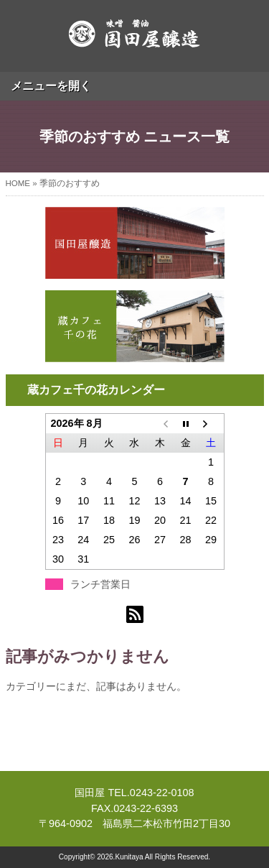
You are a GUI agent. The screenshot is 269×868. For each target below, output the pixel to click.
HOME (18, 183)
